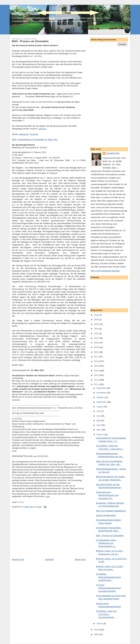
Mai (98, 421)
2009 (97, 634)
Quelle (14, 451)
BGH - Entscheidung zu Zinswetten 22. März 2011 (35, 139)
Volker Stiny (113, 153)
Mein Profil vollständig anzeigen (105, 271)
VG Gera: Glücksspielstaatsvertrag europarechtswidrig (108, 588)
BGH (21, 365)
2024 (97, 324)
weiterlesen (42, 129)
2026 (97, 315)
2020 (97, 343)
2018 (97, 352)
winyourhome (26, 13)
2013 (97, 375)
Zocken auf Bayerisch (106, 515)
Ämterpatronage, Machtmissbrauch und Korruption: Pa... (107, 495)
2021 (97, 338)
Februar (100, 434)
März (99, 430)
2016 (97, 361)
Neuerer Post (18, 559)
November (102, 393)
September (102, 402)
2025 (97, 320)
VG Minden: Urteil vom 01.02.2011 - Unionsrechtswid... (106, 614)
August (100, 407)
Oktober (100, 397)
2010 (97, 630)
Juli (98, 411)
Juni (99, 416)
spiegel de (24, 134)
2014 (97, 371)
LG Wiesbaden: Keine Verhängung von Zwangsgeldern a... (106, 543)
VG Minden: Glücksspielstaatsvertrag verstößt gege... (108, 577)
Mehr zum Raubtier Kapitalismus (111, 511)
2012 (97, 380)
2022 (97, 333)
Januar (100, 623)
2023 (97, 329)
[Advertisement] (36, 536)
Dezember (102, 388)
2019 (97, 347)
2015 (97, 366)
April (99, 425)
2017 (97, 357)
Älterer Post (80, 559)
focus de (34, 134)
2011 (97, 384)
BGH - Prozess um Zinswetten (110, 535)
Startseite (49, 559)
